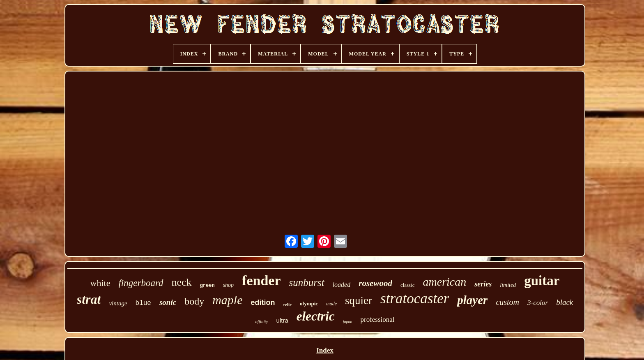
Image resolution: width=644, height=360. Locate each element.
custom (507, 302)
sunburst (307, 283)
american (445, 282)
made (331, 304)
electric (316, 316)
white (100, 283)
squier (359, 300)
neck (182, 282)
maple (227, 300)
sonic (168, 302)
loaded (342, 285)
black (565, 302)
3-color (538, 303)
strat (89, 299)
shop (228, 285)
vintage (118, 303)
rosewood (375, 283)
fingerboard (141, 283)
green (207, 286)
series (483, 284)
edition (263, 302)
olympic (309, 303)
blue (143, 303)
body (194, 301)
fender (261, 280)
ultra (282, 320)
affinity (261, 321)
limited (508, 285)
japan (348, 322)
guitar (542, 281)
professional (377, 320)
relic (287, 305)
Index (325, 350)
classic (408, 285)
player (472, 300)
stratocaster (415, 299)
